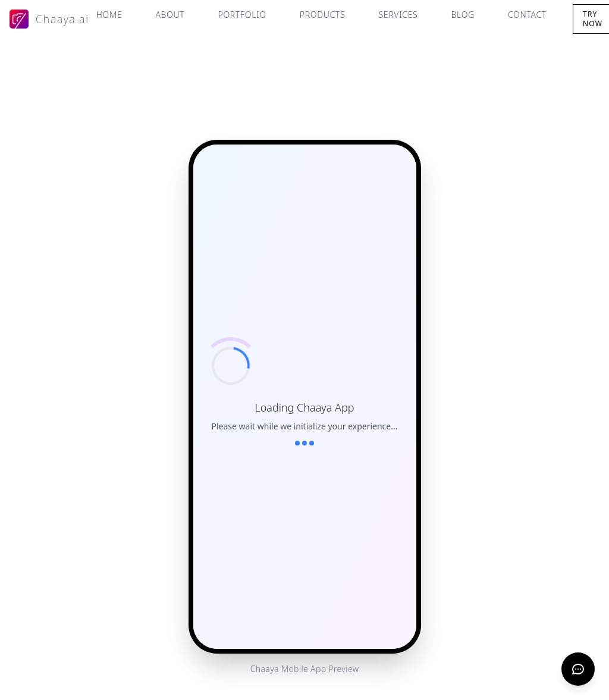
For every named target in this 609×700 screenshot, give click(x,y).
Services (398, 15)
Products (323, 15)
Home (109, 15)
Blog (462, 15)
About (170, 15)
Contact (527, 15)
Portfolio (242, 15)
